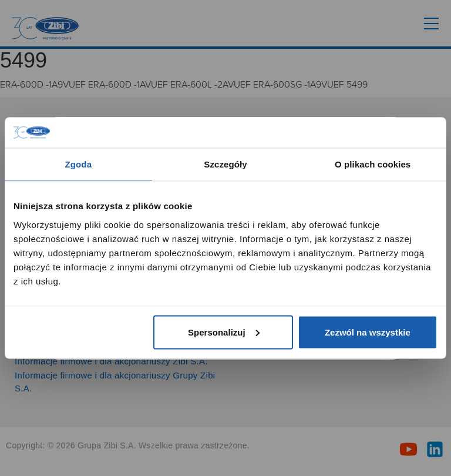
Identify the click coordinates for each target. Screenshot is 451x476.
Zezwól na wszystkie (368, 332)
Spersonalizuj (224, 332)
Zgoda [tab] (79, 164)
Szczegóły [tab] (225, 164)
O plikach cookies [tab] (373, 164)
